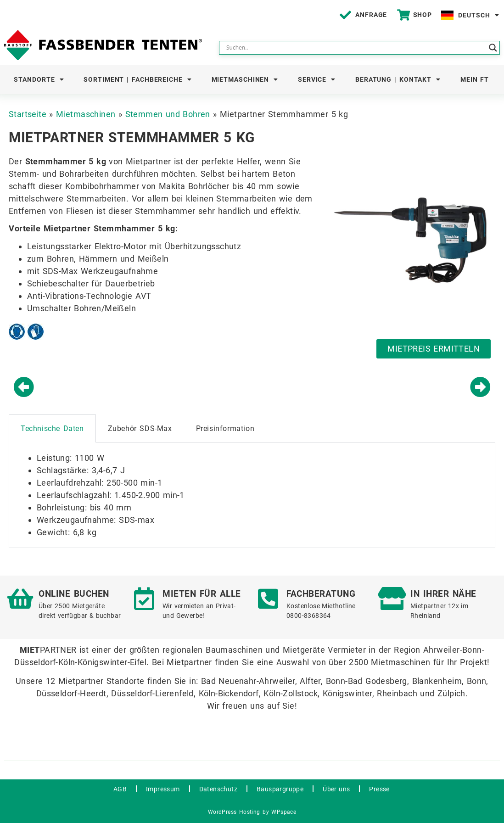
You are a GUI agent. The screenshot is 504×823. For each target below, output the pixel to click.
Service (317, 79)
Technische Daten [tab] (52, 428)
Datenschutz (218, 789)
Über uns (336, 789)
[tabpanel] (252, 495)
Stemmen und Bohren (168, 114)
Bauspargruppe (280, 789)
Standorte (39, 79)
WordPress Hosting (234, 812)
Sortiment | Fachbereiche (138, 79)
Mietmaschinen (245, 79)
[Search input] (355, 48)
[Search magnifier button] (493, 48)
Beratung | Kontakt (398, 79)
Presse (379, 789)
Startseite (28, 114)
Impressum (163, 789)
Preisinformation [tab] (225, 428)
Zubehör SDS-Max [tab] (140, 428)
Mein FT (475, 79)
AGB (120, 789)
